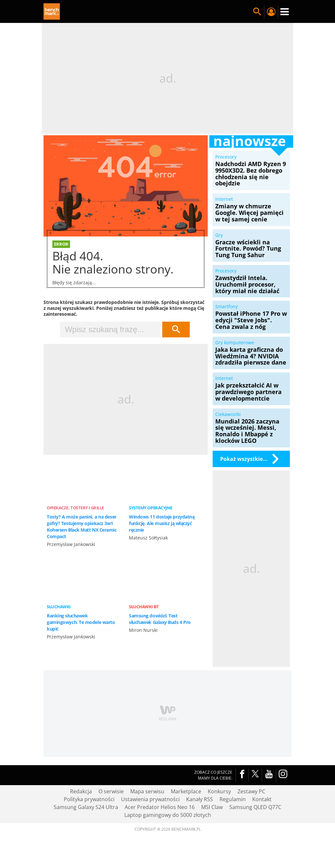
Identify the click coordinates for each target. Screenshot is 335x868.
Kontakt (262, 799)
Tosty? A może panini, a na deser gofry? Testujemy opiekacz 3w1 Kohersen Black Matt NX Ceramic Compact (82, 527)
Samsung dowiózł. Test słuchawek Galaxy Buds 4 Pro (160, 619)
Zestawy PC (251, 791)
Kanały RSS (200, 799)
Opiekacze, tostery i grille (75, 508)
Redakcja (81, 791)
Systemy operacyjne (151, 508)
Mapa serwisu (147, 791)
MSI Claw (212, 807)
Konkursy (219, 791)
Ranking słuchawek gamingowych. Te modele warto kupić (81, 622)
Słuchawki (59, 607)
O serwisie (111, 791)
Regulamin (233, 799)
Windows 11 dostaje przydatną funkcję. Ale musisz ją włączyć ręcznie (162, 523)
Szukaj (176, 330)
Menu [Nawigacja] (285, 12)
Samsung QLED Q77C (255, 807)
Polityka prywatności (89, 799)
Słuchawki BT (144, 607)
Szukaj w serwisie (257, 12)
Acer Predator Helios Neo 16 (160, 807)
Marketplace (186, 791)
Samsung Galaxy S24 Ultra (86, 807)
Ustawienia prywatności (150, 799)
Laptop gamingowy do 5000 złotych (168, 815)
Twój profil (271, 12)
